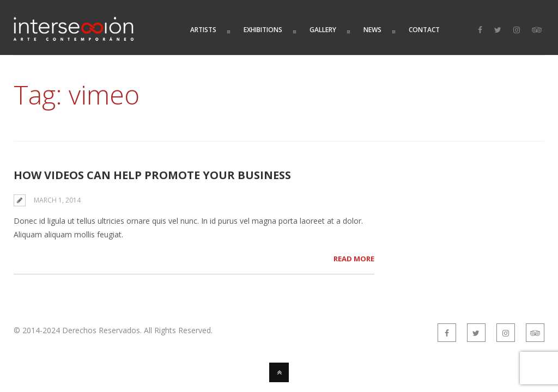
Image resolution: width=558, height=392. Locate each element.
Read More (354, 259)
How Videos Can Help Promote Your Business (152, 175)
